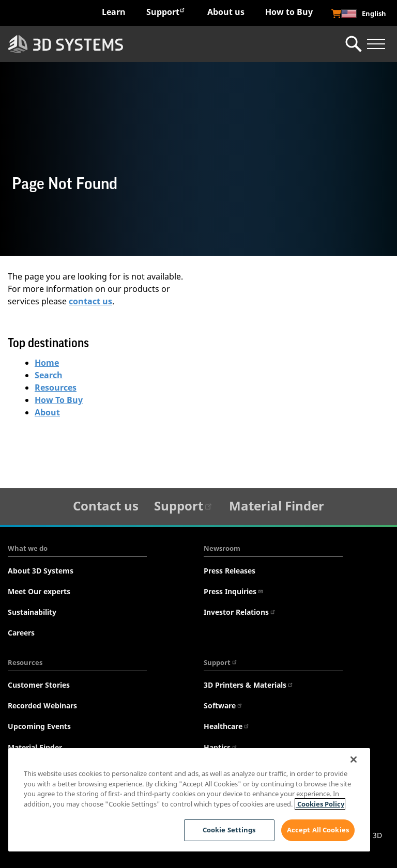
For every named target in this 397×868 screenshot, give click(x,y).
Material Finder (277, 506)
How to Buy (289, 12)
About (47, 412)
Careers (21, 633)
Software (223, 706)
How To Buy (59, 400)
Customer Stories (39, 685)
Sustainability (32, 612)
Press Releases (230, 571)
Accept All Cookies (318, 830)
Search (49, 375)
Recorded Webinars (42, 706)
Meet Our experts (39, 591)
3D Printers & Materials (249, 685)
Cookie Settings (229, 830)
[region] (189, 800)
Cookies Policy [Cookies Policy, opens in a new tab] (320, 804)
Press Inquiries (234, 591)
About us (226, 12)
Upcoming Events (39, 726)
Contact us (106, 506)
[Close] (354, 760)
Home (47, 363)
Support (166, 12)
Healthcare (227, 726)
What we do (28, 548)
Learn (114, 12)
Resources (56, 388)
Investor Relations (240, 612)
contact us (90, 301)
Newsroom (222, 548)
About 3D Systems (41, 571)
